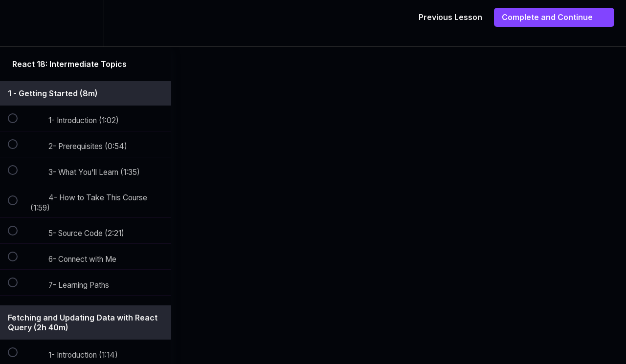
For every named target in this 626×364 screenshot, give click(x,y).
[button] (18, 23)
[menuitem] (86, 23)
